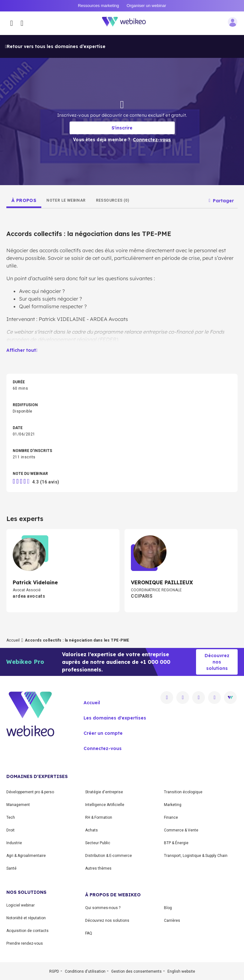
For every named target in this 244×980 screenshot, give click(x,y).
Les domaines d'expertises (115, 718)
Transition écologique (183, 792)
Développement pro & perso (30, 792)
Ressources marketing (98, 6)
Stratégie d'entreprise (104, 792)
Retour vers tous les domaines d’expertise (55, 46)
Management (18, 805)
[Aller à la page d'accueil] (127, 23)
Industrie (14, 843)
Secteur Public (98, 843)
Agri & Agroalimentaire (26, 856)
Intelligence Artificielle (105, 805)
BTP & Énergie (176, 843)
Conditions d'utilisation (85, 971)
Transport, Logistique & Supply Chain (196, 856)
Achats (91, 830)
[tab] (24, 200)
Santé (11, 868)
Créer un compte (103, 733)
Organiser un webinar (146, 6)
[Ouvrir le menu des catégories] (12, 23)
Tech (11, 817)
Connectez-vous (103, 748)
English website (181, 971)
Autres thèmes (98, 868)
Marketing (173, 805)
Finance (171, 817)
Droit (10, 830)
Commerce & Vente (181, 830)
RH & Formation (99, 817)
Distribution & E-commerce (108, 856)
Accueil (13, 640)
